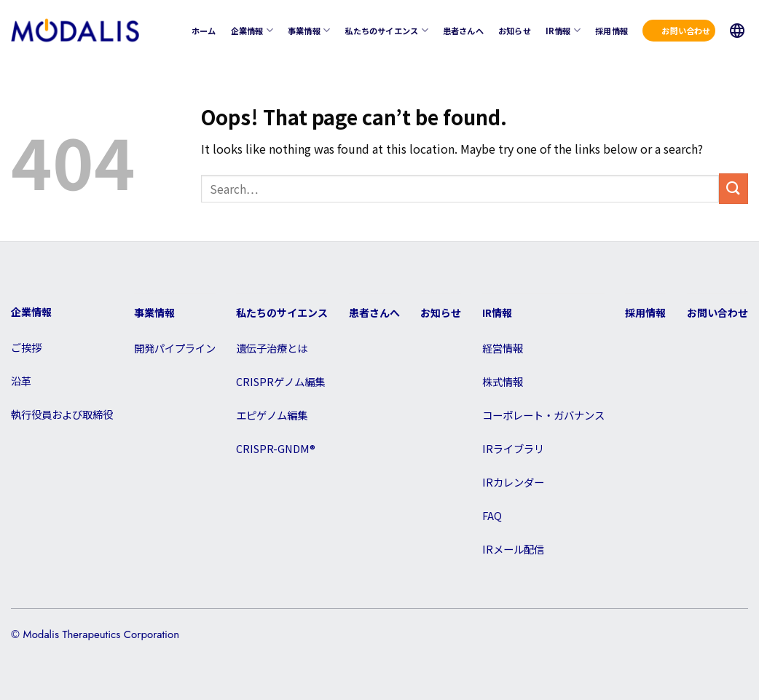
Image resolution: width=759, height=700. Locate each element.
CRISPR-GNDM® (276, 448)
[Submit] (734, 188)
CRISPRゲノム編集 (280, 381)
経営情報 (503, 348)
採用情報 (611, 31)
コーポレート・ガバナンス (543, 415)
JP (737, 31)
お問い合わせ (686, 31)
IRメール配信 (513, 549)
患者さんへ (463, 31)
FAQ (492, 515)
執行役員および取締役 (62, 414)
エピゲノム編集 (272, 415)
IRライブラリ (513, 448)
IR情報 (563, 30)
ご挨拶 (26, 347)
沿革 (21, 381)
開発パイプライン (175, 348)
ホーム (204, 31)
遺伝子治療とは (272, 348)
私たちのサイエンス (386, 30)
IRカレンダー (513, 482)
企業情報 (252, 30)
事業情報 (309, 30)
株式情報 (503, 381)
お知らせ (515, 31)
